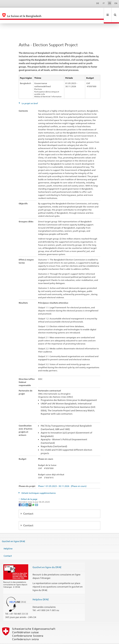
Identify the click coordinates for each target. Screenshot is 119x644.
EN (116, 3)
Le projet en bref (30, 96)
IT (104, 3)
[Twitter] (24, 497)
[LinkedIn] (27, 497)
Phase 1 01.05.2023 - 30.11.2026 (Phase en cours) (62, 479)
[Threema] (30, 497)
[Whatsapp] (34, 497)
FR (110, 3)
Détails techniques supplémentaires (38, 486)
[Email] (37, 497)
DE (98, 3)
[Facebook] (20, 497)
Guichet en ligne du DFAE (47, 560)
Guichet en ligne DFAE (14, 534)
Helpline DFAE (41, 592)
